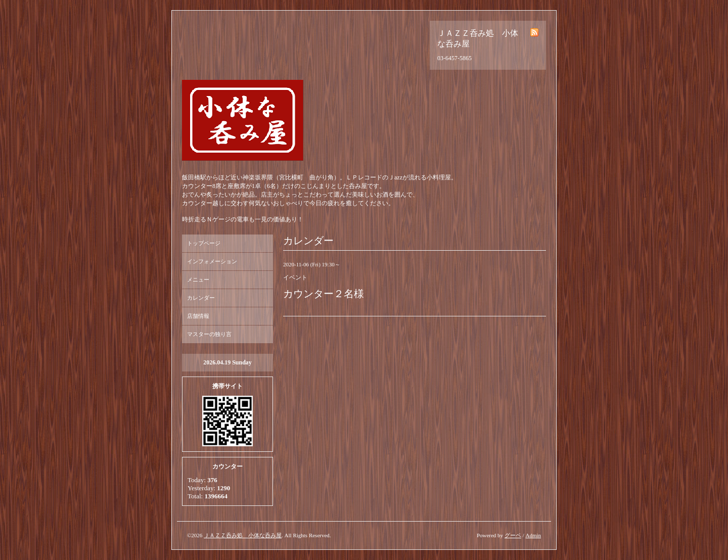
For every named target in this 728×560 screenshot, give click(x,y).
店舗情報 (198, 316)
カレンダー (201, 298)
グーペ (513, 535)
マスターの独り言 (209, 334)
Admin (533, 535)
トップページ (204, 243)
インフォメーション (212, 261)
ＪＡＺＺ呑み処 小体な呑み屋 (243, 535)
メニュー (198, 279)
